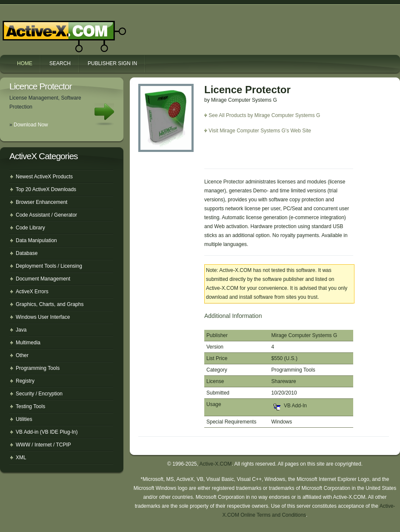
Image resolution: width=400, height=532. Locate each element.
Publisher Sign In (112, 63)
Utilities (24, 419)
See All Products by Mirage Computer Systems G (264, 115)
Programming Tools (38, 368)
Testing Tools (30, 406)
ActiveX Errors (32, 292)
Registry (25, 381)
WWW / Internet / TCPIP (43, 445)
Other (22, 355)
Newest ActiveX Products (44, 177)
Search (60, 63)
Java (21, 330)
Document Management (43, 279)
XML (21, 458)
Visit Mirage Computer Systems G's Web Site (260, 131)
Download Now (31, 125)
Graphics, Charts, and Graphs (50, 304)
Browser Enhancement (41, 202)
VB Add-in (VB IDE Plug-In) (47, 432)
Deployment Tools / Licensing (49, 266)
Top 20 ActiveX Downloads (46, 189)
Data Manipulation (36, 240)
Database (27, 253)
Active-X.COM (46, 29)
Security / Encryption (39, 394)
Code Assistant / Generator (46, 215)
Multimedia (28, 343)
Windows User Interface (43, 317)
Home (25, 63)
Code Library (30, 228)
